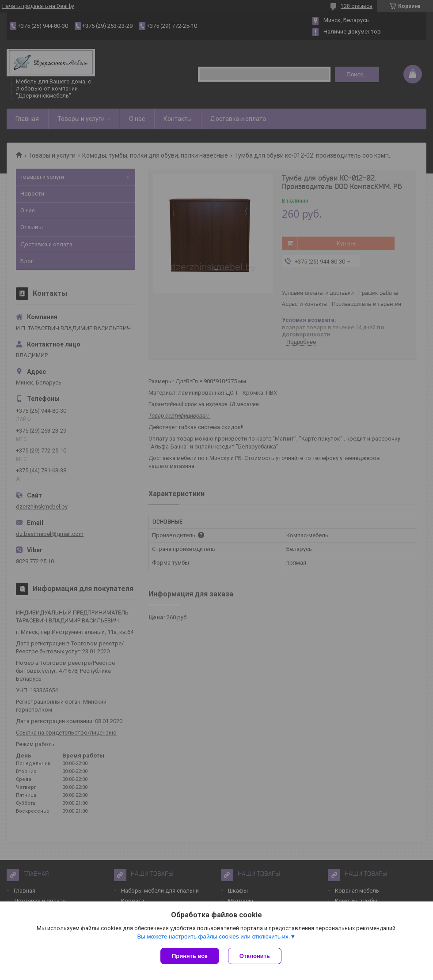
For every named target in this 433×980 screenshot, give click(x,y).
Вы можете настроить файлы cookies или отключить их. (213, 937)
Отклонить (255, 956)
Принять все (190, 956)
